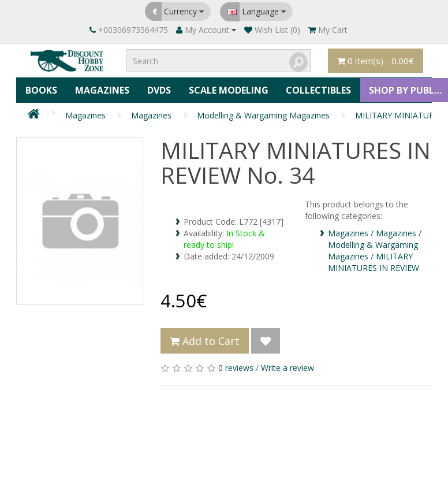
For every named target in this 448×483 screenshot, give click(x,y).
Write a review (288, 367)
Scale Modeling (227, 90)
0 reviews (236, 367)
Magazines (102, 90)
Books (41, 90)
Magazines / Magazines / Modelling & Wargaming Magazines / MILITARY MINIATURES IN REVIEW (375, 249)
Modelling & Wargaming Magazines (263, 114)
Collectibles (317, 90)
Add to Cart (205, 340)
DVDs (158, 90)
